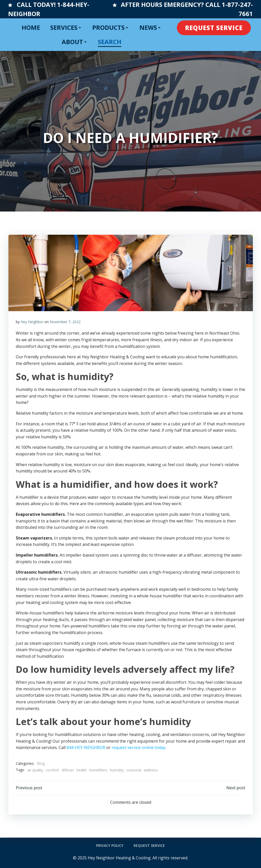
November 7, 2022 (65, 322)
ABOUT (75, 42)
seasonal (134, 770)
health (82, 770)
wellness (151, 770)
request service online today (139, 748)
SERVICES (66, 27)
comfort (52, 770)
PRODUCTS (111, 27)
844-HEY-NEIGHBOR (86, 748)
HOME (31, 27)
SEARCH (110, 42)
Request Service (149, 845)
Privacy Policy (110, 845)
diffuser (68, 770)
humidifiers (98, 770)
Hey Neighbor (32, 322)
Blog (41, 763)
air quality (35, 770)
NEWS (151, 27)
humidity (117, 770)
